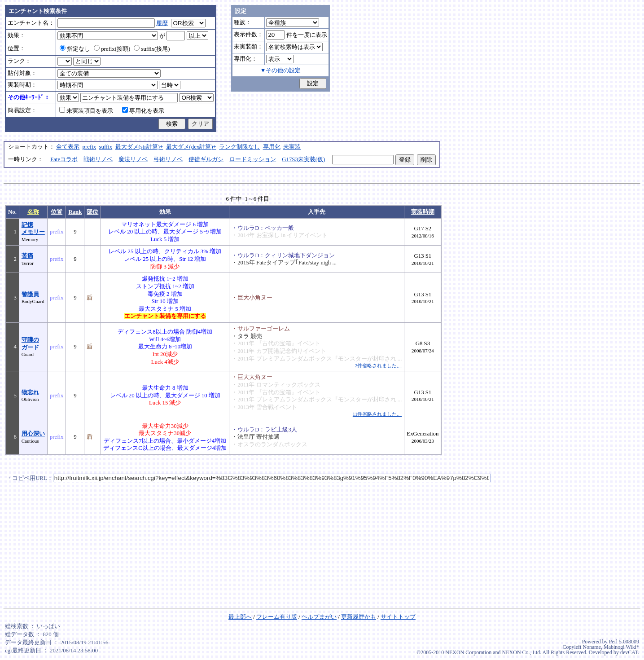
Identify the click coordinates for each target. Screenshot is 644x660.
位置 (57, 212)
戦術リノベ (98, 159)
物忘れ (30, 392)
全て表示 (68, 147)
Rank (75, 212)
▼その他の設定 (281, 70)
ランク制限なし (239, 147)
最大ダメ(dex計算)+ (191, 147)
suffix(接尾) (152, 49)
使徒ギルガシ (206, 159)
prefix (90, 147)
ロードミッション (253, 159)
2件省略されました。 (378, 365)
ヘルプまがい (319, 617)
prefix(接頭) (112, 49)
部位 (92, 212)
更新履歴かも (359, 617)
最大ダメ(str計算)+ (139, 147)
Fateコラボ (64, 159)
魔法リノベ (133, 159)
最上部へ (240, 617)
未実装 (292, 147)
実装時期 (423, 212)
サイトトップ (398, 617)
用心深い (33, 434)
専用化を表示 (143, 111)
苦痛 (27, 256)
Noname (592, 647)
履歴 (162, 23)
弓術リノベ (168, 159)
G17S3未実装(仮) (303, 159)
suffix (106, 147)
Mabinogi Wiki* (621, 647)
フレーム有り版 (277, 617)
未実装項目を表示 (86, 111)
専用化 (272, 147)
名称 (33, 212)
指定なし (75, 49)
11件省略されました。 (377, 414)
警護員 (30, 295)
